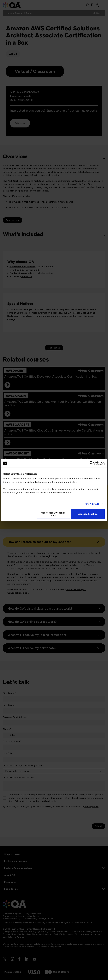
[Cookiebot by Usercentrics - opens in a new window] (92, 463)
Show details (92, 504)
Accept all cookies (88, 514)
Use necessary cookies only (53, 514)
